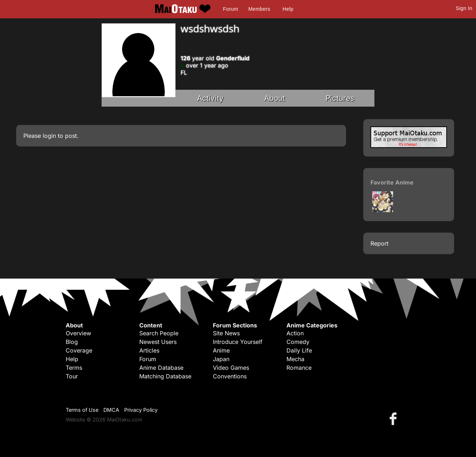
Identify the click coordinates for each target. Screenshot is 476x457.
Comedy (298, 342)
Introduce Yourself (238, 342)
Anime (221, 350)
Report (379, 243)
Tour (72, 376)
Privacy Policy (141, 410)
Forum (230, 9)
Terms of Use (82, 410)
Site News (226, 333)
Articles (149, 350)
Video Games (231, 368)
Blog (72, 342)
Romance (299, 368)
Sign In (464, 8)
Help (288, 9)
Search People (159, 333)
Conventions (230, 376)
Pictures (340, 98)
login (49, 136)
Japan (221, 359)
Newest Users (158, 342)
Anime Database (161, 368)
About (275, 98)
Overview (78, 333)
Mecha (295, 359)
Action (295, 333)
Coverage (79, 350)
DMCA (111, 410)
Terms (74, 368)
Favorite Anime (392, 182)
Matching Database (165, 376)
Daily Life (299, 350)
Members (259, 9)
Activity (210, 98)
